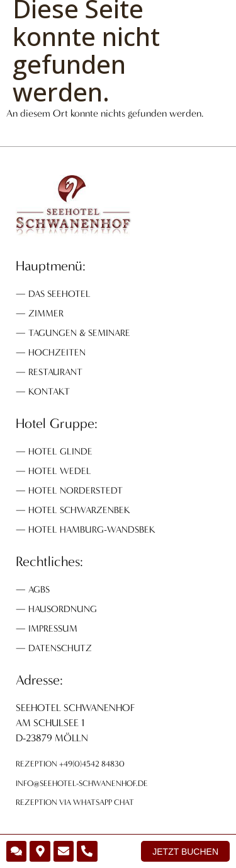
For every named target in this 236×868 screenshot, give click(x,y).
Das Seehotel (59, 294)
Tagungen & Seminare (79, 333)
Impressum (53, 628)
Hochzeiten (57, 352)
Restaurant (55, 372)
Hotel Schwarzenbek (79, 510)
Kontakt (49, 391)
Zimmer (46, 313)
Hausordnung (63, 609)
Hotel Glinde (60, 451)
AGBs (39, 589)
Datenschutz (60, 648)
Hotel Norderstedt (76, 490)
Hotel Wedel (60, 471)
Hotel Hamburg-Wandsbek (92, 529)
